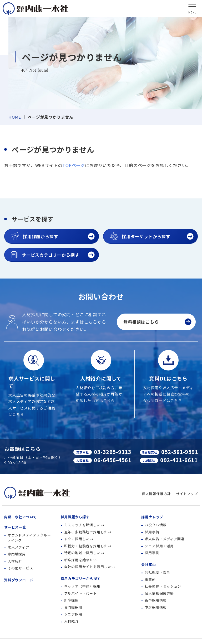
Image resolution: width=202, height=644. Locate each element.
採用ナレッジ (152, 517)
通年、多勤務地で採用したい (88, 532)
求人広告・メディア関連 (165, 539)
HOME (15, 117)
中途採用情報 (156, 607)
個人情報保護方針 (156, 494)
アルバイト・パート (80, 593)
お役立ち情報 (156, 525)
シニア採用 (73, 614)
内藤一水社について (21, 517)
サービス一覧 (15, 527)
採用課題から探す (75, 517)
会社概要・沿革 (157, 572)
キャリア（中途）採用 (82, 586)
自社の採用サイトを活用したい (90, 567)
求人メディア (18, 547)
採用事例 (152, 553)
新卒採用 (71, 600)
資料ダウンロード (19, 580)
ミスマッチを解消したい (84, 525)
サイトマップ (187, 494)
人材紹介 (15, 561)
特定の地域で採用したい (84, 553)
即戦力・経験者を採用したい (88, 546)
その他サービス (20, 568)
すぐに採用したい (79, 539)
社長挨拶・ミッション (163, 586)
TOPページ (74, 165)
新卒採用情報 (156, 600)
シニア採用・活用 (159, 546)
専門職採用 (17, 554)
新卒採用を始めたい (80, 560)
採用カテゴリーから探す (81, 579)
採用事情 (152, 532)
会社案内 (148, 565)
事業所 (150, 579)
